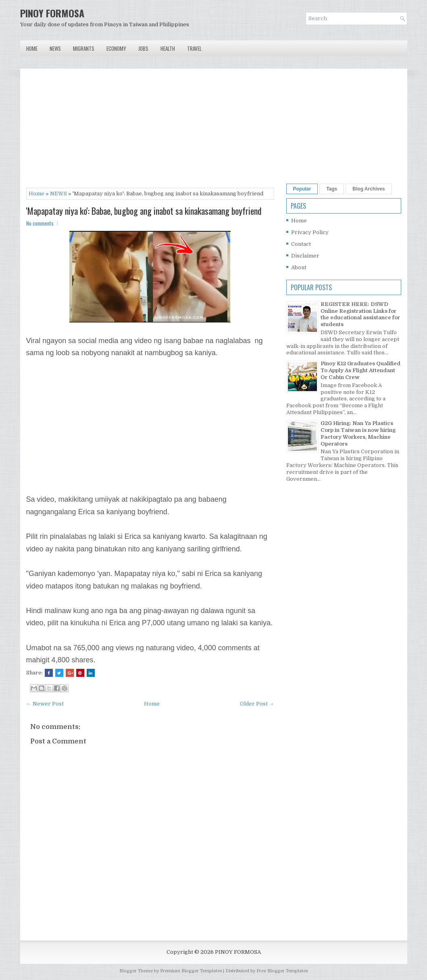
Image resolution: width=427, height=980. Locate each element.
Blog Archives (369, 189)
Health (168, 48)
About (299, 267)
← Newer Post (45, 704)
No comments (40, 223)
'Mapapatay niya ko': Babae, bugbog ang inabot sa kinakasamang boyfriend (144, 211)
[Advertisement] (150, 131)
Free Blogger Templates (282, 971)
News (55, 48)
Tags (332, 189)
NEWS (58, 194)
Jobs (143, 48)
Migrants (84, 48)
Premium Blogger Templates (191, 971)
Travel (194, 48)
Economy (116, 48)
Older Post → (257, 704)
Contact (301, 244)
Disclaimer (305, 256)
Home (32, 48)
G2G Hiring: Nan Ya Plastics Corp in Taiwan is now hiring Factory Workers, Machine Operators (358, 433)
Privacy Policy (310, 232)
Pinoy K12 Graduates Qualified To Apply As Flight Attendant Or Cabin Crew (360, 370)
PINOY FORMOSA (52, 13)
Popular (302, 189)
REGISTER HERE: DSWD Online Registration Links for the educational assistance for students (360, 314)
